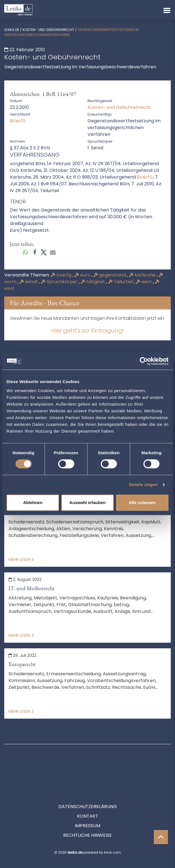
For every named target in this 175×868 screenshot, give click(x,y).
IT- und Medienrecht (31, 588)
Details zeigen (143, 484)
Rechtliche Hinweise (88, 810)
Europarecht (22, 664)
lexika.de (12, 30)
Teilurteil (121, 282)
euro (83, 275)
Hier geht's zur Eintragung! (88, 330)
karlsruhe (143, 275)
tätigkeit (93, 282)
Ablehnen (33, 502)
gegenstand (110, 275)
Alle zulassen (142, 502)
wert (144, 282)
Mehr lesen (21, 559)
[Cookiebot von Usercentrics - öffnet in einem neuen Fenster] (144, 361)
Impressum (88, 800)
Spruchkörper (60, 282)
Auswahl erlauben (88, 502)
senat (29, 282)
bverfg (62, 275)
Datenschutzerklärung (88, 781)
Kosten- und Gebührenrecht (48, 30)
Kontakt (88, 791)
